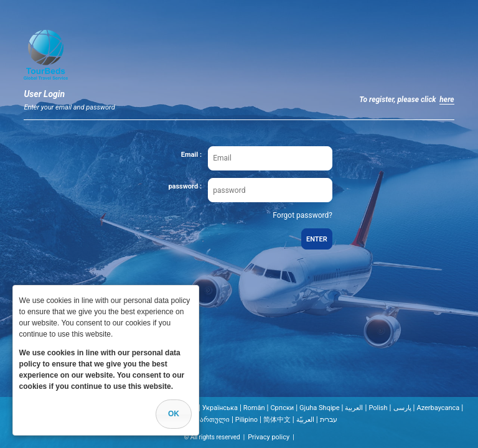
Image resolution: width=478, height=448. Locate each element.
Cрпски (282, 408)
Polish (378, 408)
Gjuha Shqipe (320, 408)
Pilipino (246, 420)
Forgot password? (302, 215)
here (447, 100)
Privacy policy (269, 437)
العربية (354, 408)
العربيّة (305, 420)
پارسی (402, 408)
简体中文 (277, 420)
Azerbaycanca (438, 408)
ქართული (213, 420)
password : (185, 186)
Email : (191, 155)
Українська (220, 408)
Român (254, 408)
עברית (329, 420)
